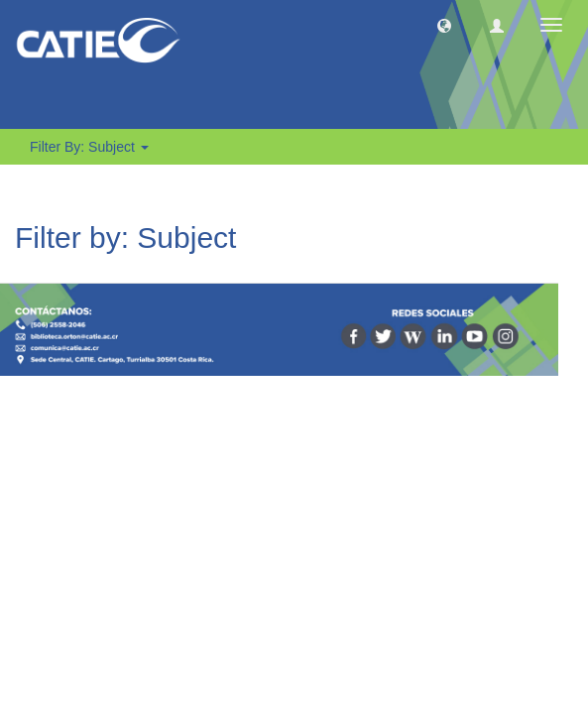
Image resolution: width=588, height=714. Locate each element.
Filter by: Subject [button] (89, 147)
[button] (444, 25)
